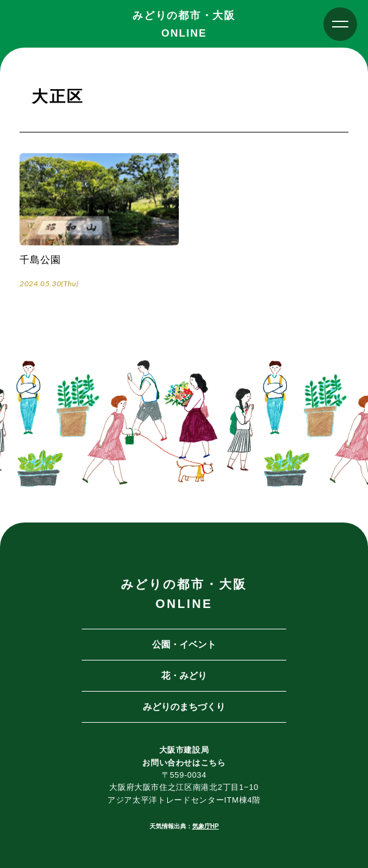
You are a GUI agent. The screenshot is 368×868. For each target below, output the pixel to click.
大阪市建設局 (184, 750)
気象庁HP (206, 826)
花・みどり (184, 675)
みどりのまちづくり (184, 707)
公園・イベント (184, 644)
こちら (213, 763)
